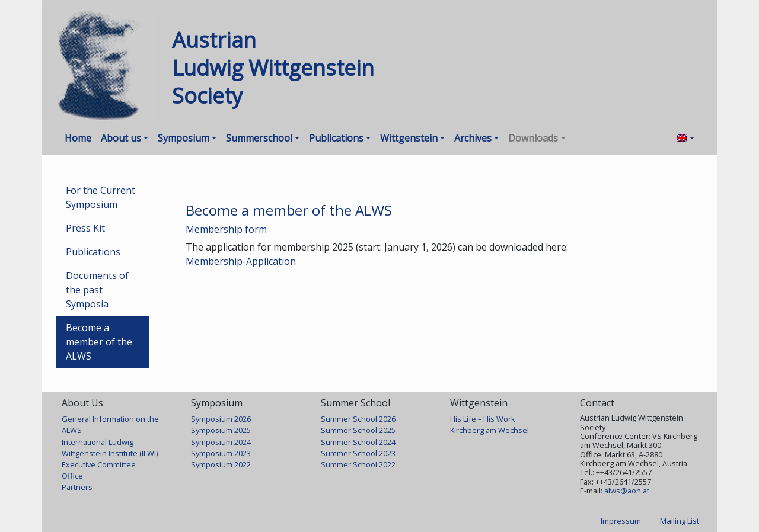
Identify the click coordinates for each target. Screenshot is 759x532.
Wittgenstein (409, 138)
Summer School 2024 (358, 442)
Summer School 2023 (358, 453)
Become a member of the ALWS (99, 342)
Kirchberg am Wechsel (489, 430)
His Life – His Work (483, 419)
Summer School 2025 (358, 430)
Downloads (533, 138)
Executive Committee (99, 464)
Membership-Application (241, 261)
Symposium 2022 (221, 464)
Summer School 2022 (358, 464)
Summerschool (259, 138)
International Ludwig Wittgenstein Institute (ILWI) (110, 448)
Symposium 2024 (221, 442)
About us (121, 138)
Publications (336, 138)
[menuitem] (685, 138)
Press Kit (85, 228)
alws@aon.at (627, 491)
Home (78, 138)
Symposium (184, 138)
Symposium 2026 (221, 419)
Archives (473, 138)
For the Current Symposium (101, 197)
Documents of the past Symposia (97, 290)
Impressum (621, 521)
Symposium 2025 (221, 430)
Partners (77, 487)
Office (72, 476)
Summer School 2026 (358, 419)
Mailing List (680, 521)
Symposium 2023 (221, 453)
